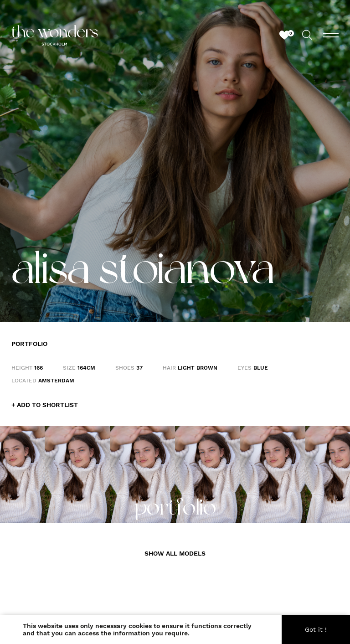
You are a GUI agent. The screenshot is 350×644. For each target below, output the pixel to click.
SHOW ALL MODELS (175, 553)
